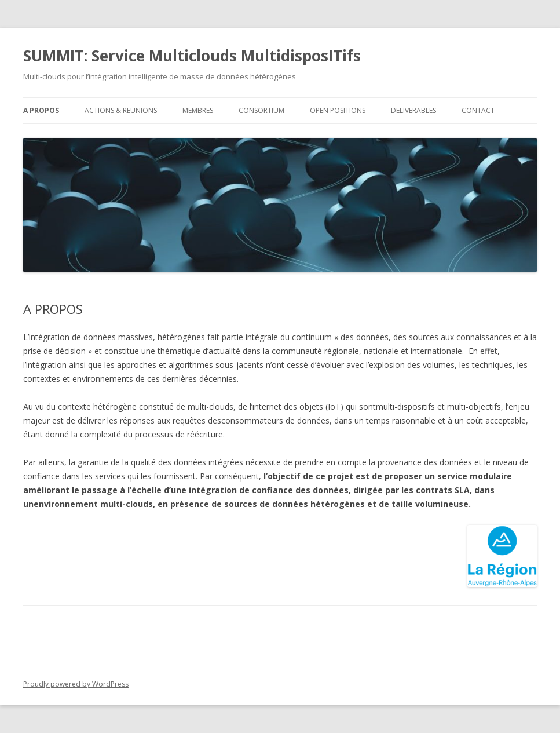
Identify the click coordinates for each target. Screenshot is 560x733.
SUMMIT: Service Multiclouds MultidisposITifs (192, 56)
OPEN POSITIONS (338, 110)
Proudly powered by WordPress (76, 684)
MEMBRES (198, 110)
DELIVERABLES (413, 110)
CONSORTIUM (261, 110)
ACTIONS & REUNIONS (121, 110)
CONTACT (478, 110)
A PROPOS (41, 110)
